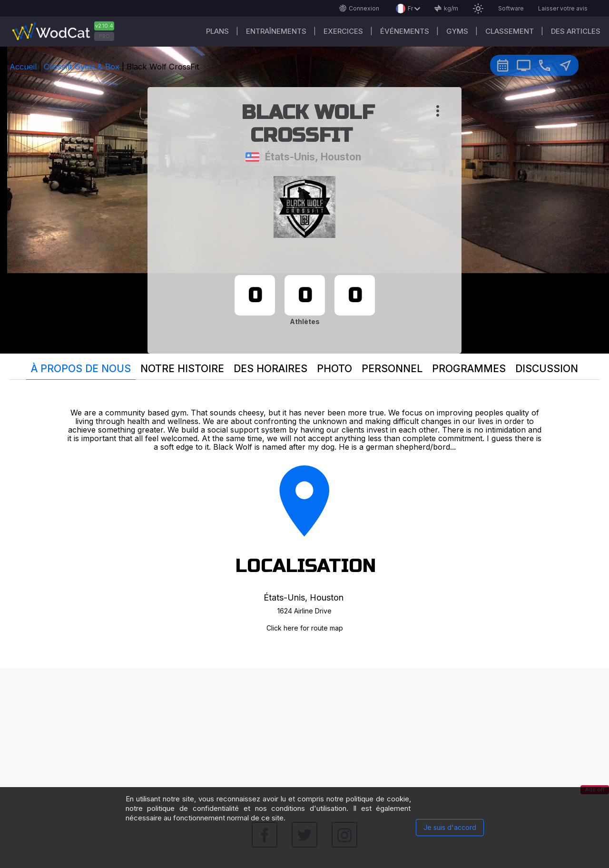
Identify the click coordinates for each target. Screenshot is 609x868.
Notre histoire (182, 369)
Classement (510, 31)
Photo (334, 369)
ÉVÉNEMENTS (405, 31)
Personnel (392, 369)
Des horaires (270, 369)
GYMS (457, 31)
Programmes (469, 369)
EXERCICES (343, 31)
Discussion (547, 369)
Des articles (576, 31)
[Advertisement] (304, 735)
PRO (104, 36)
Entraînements (276, 31)
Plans (217, 31)
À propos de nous (81, 369)
